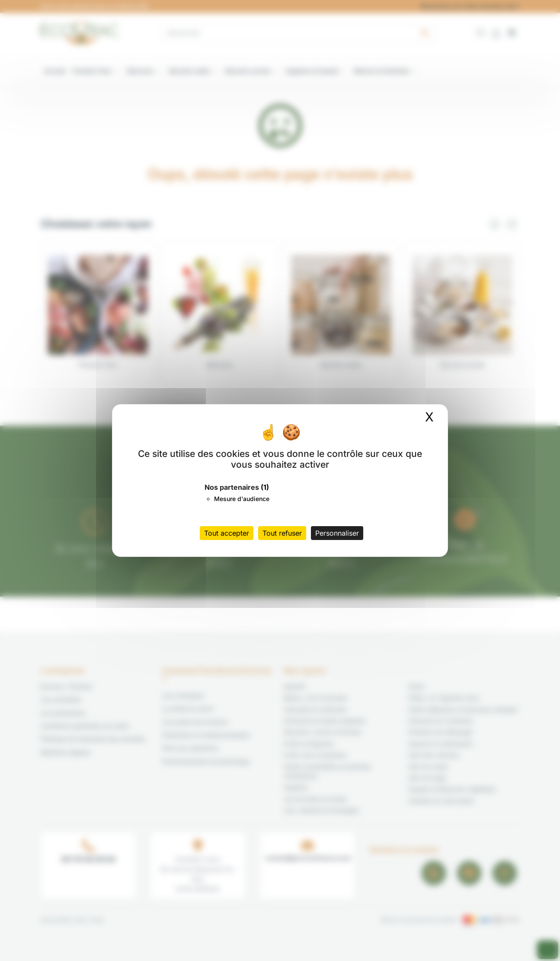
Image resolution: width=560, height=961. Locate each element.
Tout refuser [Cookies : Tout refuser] (282, 533)
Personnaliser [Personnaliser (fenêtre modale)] (337, 533)
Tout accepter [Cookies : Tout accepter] (227, 533)
